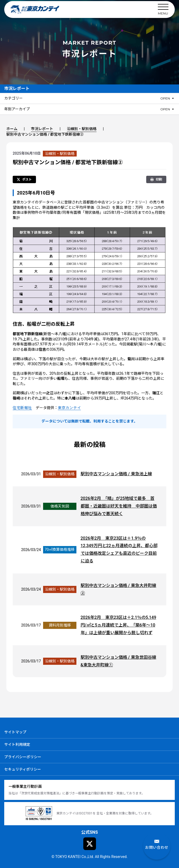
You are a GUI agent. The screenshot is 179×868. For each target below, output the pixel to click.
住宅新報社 (22, 408)
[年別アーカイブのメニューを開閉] (168, 109)
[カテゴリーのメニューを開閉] (168, 98)
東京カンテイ (69, 408)
